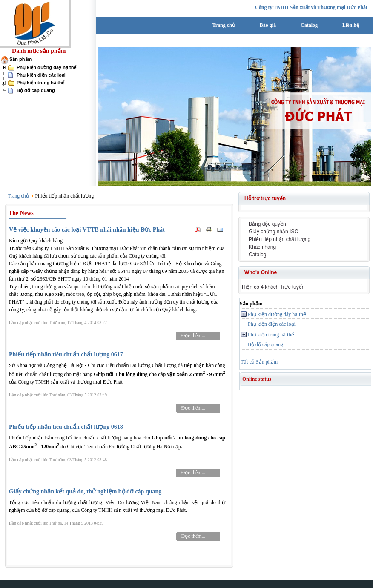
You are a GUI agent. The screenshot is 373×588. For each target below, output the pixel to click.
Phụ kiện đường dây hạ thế (46, 67)
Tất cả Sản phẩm (259, 362)
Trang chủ (18, 196)
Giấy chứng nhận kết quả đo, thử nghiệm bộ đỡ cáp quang (85, 492)
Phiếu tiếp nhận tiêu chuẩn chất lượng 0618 (66, 427)
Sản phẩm (20, 59)
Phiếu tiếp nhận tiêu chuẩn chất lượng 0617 (66, 354)
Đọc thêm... (194, 336)
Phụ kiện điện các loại (41, 75)
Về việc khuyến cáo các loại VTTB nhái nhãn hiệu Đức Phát (87, 230)
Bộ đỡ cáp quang (36, 90)
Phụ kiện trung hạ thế (40, 83)
